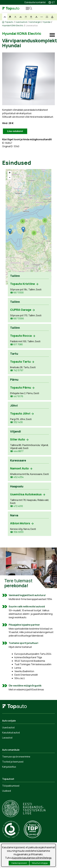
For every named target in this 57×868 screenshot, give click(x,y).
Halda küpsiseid (19, 863)
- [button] (10, 177)
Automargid (35, 22)
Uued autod (21, 22)
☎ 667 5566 (17, 319)
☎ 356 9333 (17, 532)
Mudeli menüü (52, 35)
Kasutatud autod (11, 733)
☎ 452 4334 (17, 477)
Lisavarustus (32, 25)
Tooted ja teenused (13, 762)
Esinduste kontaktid (35, 2)
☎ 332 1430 (16, 422)
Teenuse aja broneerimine (16, 757)
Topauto (9, 22)
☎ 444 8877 (17, 451)
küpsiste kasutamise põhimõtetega (32, 858)
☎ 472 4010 (16, 506)
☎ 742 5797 (17, 370)
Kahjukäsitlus (9, 767)
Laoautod (7, 738)
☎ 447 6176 (17, 396)
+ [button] (10, 173)
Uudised (7, 791)
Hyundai (47, 22)
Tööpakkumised (11, 786)
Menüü (26, 8)
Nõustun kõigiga (40, 863)
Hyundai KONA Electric (13, 25)
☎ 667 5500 (17, 293)
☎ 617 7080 (16, 344)
